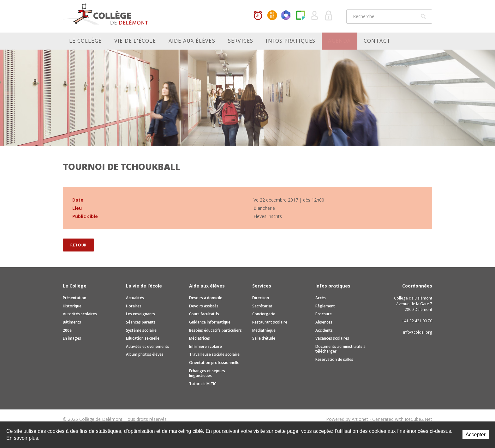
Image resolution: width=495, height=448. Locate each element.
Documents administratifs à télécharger (340, 349)
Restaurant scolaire (270, 322)
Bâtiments (72, 322)
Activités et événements (148, 346)
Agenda (339, 41)
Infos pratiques (291, 41)
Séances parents (141, 322)
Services (241, 41)
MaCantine (272, 16)
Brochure (324, 314)
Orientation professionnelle (214, 363)
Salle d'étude (264, 338)
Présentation (75, 298)
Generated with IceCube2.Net (402, 419)
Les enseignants (140, 314)
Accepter (476, 435)
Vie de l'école (135, 41)
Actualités (135, 298)
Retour (78, 245)
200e (67, 330)
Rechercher (423, 16)
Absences (324, 322)
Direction (261, 298)
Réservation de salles (334, 359)
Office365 (286, 16)
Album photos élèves (145, 354)
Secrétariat (262, 306)
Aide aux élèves (192, 41)
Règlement (325, 306)
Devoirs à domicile (206, 298)
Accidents (324, 330)
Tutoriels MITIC (203, 384)
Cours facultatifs (204, 314)
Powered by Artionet (347, 419)
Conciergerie (264, 314)
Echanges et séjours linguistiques (207, 373)
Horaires (258, 16)
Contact (377, 41)
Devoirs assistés (204, 306)
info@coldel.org (418, 332)
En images (72, 338)
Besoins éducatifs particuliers (215, 330)
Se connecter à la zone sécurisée (329, 16)
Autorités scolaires (80, 314)
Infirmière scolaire (206, 346)
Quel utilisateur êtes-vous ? (315, 16)
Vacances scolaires (332, 338)
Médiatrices (200, 338)
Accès (321, 298)
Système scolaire (141, 330)
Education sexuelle (143, 338)
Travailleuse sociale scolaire (214, 354)
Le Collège (85, 41)
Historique (72, 306)
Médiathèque (264, 330)
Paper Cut (301, 16)
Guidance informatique (210, 322)
